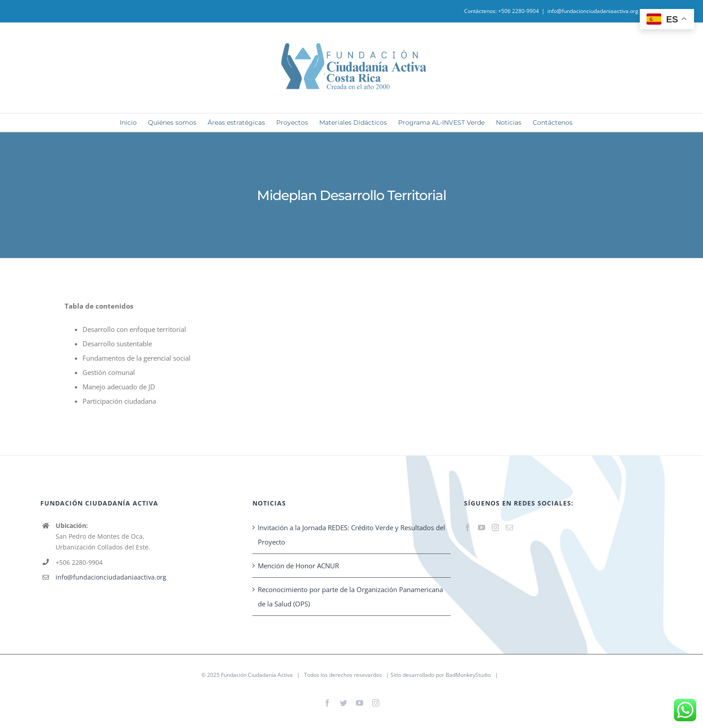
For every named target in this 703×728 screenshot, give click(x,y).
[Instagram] (495, 527)
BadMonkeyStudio (468, 675)
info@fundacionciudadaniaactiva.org (593, 11)
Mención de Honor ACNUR (298, 566)
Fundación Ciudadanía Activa (257, 675)
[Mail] (509, 527)
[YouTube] (482, 527)
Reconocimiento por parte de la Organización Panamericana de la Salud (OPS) (350, 597)
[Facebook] (468, 527)
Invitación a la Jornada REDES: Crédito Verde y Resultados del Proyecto (351, 535)
